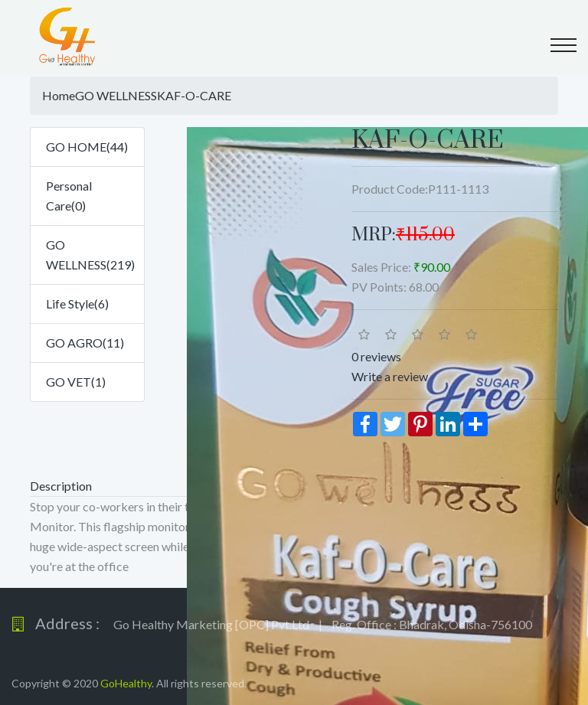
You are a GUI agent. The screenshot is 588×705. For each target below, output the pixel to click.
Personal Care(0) (69, 196)
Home (59, 95)
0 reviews (376, 356)
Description (61, 486)
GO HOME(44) (87, 147)
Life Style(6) (77, 304)
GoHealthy (126, 683)
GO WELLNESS (116, 95)
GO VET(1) (76, 382)
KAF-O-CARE (194, 95)
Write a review (390, 376)
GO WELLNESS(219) (90, 255)
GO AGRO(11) (85, 343)
